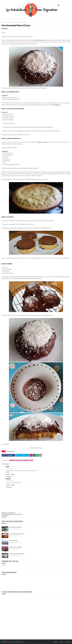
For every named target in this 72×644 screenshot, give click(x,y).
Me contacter (68, 642)
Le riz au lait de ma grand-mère (17, 534)
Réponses (9, 476)
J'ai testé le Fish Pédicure (15, 527)
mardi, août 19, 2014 (10, 468)
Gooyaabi (23, 642)
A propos (61, 642)
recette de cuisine (9, 22)
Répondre (8, 474)
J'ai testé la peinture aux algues (17, 554)
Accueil (3, 22)
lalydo (7, 467)
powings (8, 479)
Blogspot (12, 642)
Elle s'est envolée (13, 540)
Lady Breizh (5, 29)
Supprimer (13, 474)
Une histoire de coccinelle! (16, 547)
